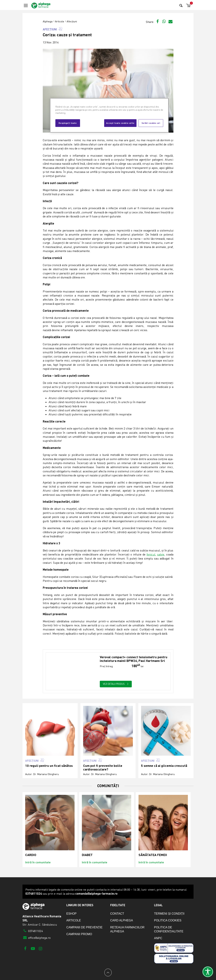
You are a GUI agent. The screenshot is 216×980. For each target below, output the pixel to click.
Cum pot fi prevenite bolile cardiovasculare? (103, 767)
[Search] (181, 5)
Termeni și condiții (169, 914)
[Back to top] (108, 972)
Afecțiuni (72, 21)
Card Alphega (122, 920)
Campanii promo (79, 934)
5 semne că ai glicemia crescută (164, 766)
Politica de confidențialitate (169, 929)
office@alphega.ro (37, 938)
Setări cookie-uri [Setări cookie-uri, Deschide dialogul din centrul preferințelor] (151, 123)
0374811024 (33, 931)
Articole (60, 21)
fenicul (151, 554)
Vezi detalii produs (116, 684)
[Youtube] (33, 948)
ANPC (158, 938)
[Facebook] (25, 948)
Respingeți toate (68, 123)
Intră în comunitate (38, 862)
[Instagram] (40, 948)
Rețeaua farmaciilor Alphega (127, 929)
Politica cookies (168, 920)
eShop (71, 914)
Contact (117, 914)
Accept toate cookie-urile (120, 123)
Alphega (48, 21)
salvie (161, 554)
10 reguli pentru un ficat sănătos (49, 766)
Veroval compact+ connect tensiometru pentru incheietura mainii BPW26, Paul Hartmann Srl (134, 659)
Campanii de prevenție (84, 927)
